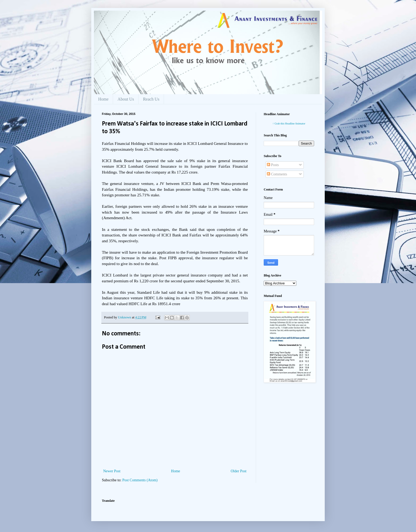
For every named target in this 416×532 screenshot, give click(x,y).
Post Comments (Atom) (140, 480)
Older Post (239, 471)
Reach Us (151, 99)
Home (103, 99)
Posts (273, 165)
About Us (126, 99)
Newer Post (112, 471)
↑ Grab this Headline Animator (289, 124)
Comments (277, 174)
